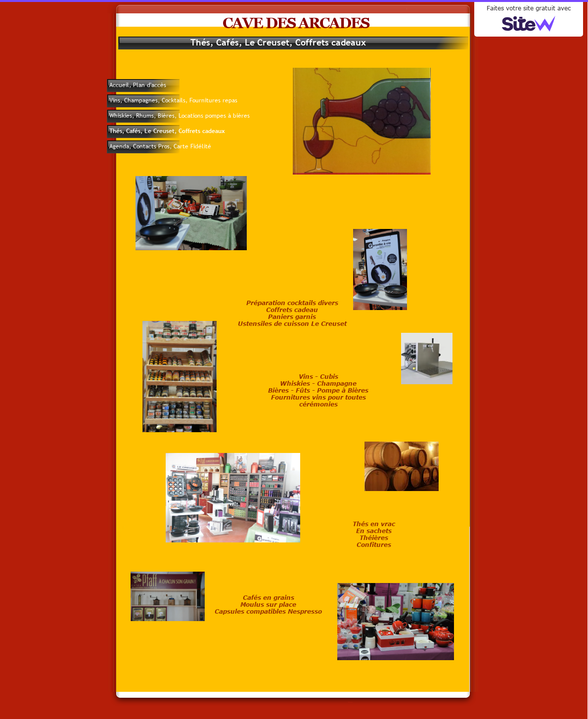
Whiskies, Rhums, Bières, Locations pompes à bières (180, 116)
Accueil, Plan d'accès (138, 85)
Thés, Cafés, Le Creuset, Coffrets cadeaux (167, 131)
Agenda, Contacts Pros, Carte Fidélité (160, 146)
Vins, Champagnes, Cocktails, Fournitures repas (173, 100)
